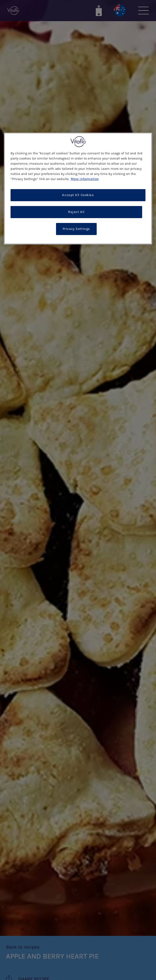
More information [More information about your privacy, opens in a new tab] (85, 179)
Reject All (76, 212)
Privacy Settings (76, 229)
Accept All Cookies (78, 195)
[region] (78, 188)
